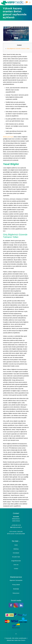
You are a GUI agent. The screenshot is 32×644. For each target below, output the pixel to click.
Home (16, 545)
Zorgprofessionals (16, 561)
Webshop (16, 549)
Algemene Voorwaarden (16, 580)
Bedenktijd (16, 589)
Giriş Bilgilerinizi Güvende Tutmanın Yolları (18, 49)
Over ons (16, 565)
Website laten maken (12, 640)
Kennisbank (16, 553)
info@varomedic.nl (17, 527)
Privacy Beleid (16, 585)
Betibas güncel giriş (8, 137)
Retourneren (16, 593)
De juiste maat (16, 557)
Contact (16, 569)
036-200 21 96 (17, 525)
